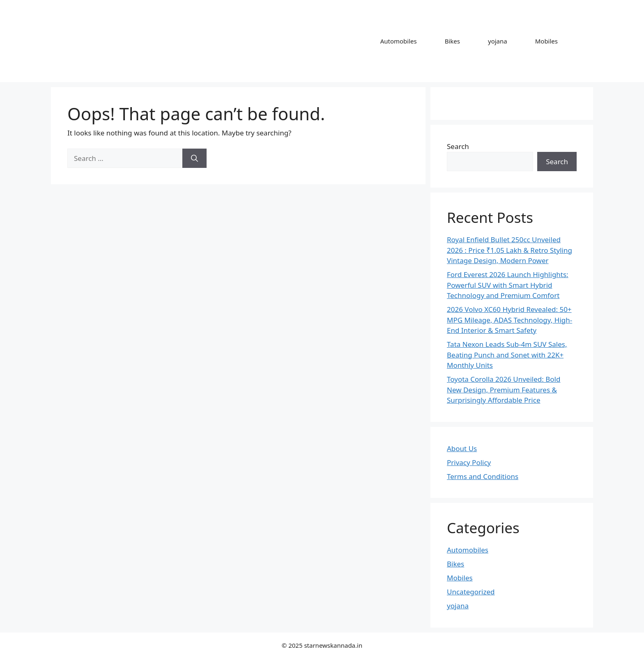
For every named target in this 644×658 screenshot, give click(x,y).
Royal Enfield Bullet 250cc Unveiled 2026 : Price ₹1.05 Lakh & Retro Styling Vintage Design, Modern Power (509, 250)
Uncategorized (471, 592)
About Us (462, 448)
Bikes (452, 41)
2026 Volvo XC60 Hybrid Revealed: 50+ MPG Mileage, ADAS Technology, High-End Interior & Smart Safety (509, 320)
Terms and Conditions (483, 476)
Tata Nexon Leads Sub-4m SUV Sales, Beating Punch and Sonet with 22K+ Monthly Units (507, 355)
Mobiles (546, 41)
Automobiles (399, 41)
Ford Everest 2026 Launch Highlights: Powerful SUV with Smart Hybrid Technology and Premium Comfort (508, 285)
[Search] (194, 158)
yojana (498, 41)
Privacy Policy (469, 462)
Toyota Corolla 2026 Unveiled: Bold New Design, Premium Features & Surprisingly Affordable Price (504, 390)
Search (458, 146)
